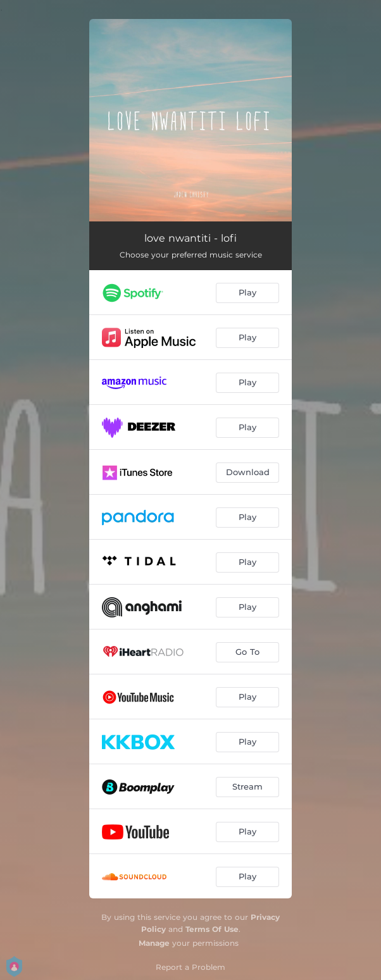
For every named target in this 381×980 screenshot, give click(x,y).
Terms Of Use (212, 929)
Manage (154, 943)
